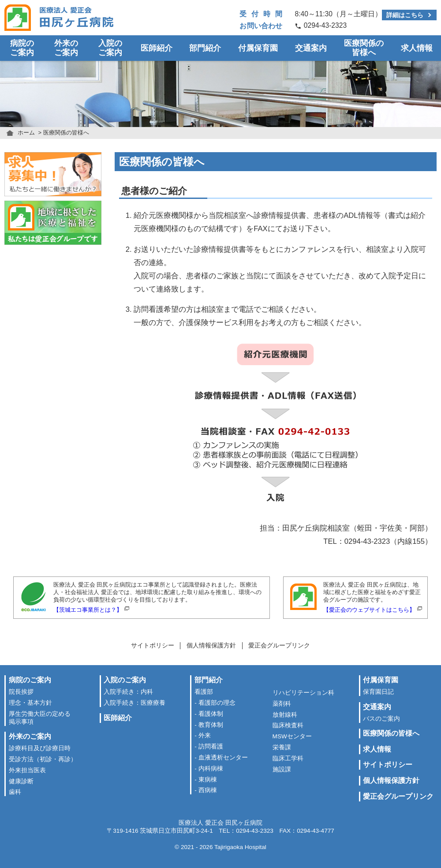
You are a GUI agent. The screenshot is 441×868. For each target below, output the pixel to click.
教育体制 (211, 725)
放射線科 (285, 715)
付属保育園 (258, 48)
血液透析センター (223, 758)
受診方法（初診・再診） (43, 759)
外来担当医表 (27, 770)
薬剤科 (282, 704)
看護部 (204, 692)
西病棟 (208, 790)
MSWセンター (292, 736)
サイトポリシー (153, 645)
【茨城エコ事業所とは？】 (88, 610)
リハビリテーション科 (303, 693)
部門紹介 (205, 48)
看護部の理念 (217, 703)
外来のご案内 (66, 48)
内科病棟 (211, 769)
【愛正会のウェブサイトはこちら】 (369, 610)
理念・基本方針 (30, 703)
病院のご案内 (22, 48)
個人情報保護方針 (211, 645)
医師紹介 (157, 48)
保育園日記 (378, 692)
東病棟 (208, 780)
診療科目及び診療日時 (40, 748)
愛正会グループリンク (279, 645)
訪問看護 (211, 746)
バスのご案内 (381, 719)
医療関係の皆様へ (364, 48)
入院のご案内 (110, 48)
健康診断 (21, 781)
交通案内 (311, 48)
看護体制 (211, 714)
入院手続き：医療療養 (135, 703)
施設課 (282, 769)
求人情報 (417, 48)
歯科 (15, 792)
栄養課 (282, 747)
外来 (205, 735)
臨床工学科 (288, 758)
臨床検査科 (288, 725)
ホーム (26, 133)
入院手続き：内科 (128, 692)
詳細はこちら (405, 15)
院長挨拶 (21, 692)
